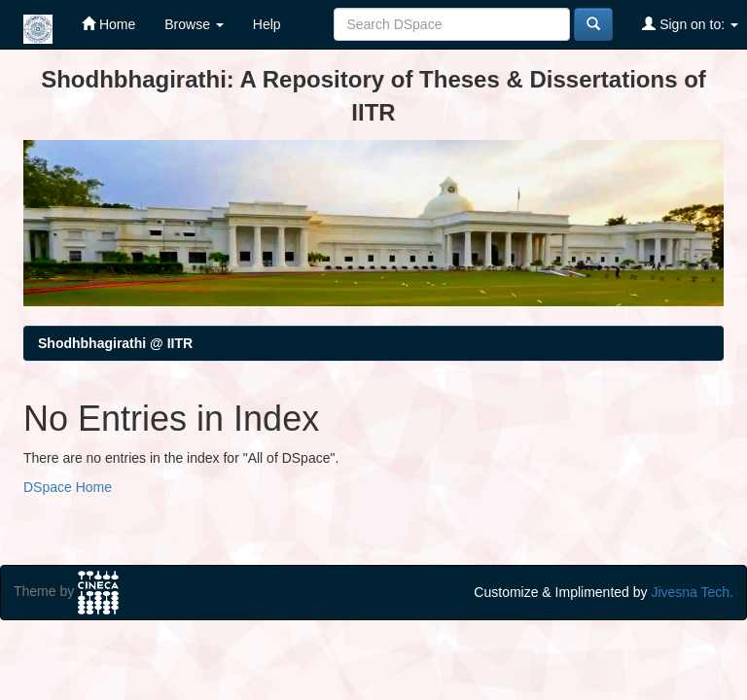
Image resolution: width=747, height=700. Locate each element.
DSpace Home (68, 487)
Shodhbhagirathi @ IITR (115, 343)
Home (108, 24)
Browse (194, 24)
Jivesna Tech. (692, 592)
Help (267, 24)
